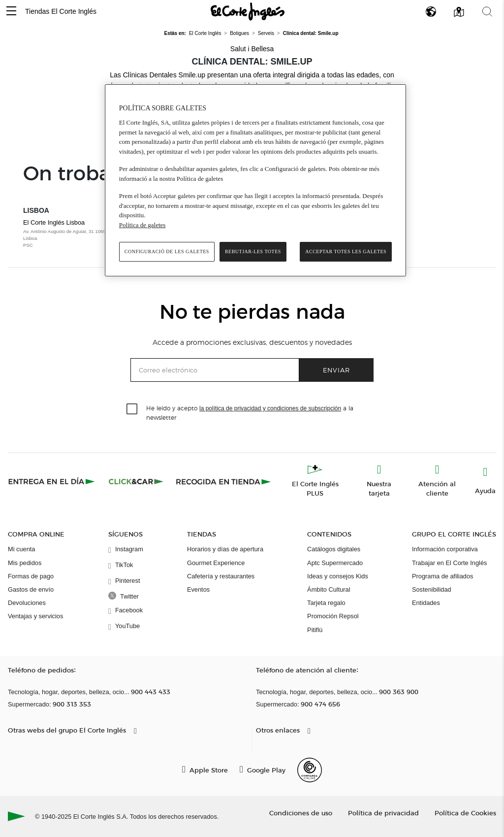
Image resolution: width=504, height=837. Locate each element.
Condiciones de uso (301, 813)
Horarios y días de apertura (225, 549)
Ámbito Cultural (329, 589)
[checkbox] (132, 409)
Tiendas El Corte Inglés (61, 11)
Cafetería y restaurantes (221, 576)
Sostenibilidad (432, 589)
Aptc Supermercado (335, 563)
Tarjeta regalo (326, 603)
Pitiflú (315, 630)
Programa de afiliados (442, 576)
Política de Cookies (465, 813)
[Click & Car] (136, 481)
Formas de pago (31, 576)
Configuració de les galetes (167, 251)
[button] (11, 12)
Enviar (336, 370)
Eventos (198, 589)
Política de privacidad (383, 813)
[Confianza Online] (310, 770)
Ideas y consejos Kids (338, 576)
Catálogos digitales (334, 549)
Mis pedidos (25, 563)
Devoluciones (27, 603)
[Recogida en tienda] (223, 481)
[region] (255, 181)
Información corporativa (445, 549)
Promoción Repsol (333, 616)
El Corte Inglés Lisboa (77, 234)
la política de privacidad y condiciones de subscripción (270, 408)
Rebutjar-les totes (253, 251)
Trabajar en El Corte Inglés (449, 563)
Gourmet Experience (216, 563)
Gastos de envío (31, 589)
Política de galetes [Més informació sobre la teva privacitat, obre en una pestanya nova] (142, 225)
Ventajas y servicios (35, 616)
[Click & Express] (52, 481)
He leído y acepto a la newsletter (250, 412)
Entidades (426, 603)
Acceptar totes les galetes (346, 251)
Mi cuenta (21, 549)
